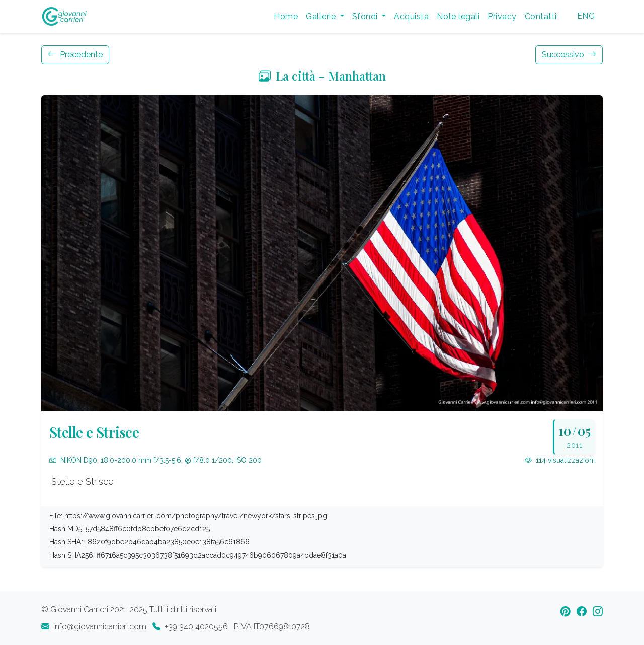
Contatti (541, 16)
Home (286, 16)
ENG (586, 16)
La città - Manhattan (322, 76)
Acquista (411, 16)
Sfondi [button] (366, 16)
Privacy (502, 16)
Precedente (75, 55)
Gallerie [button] (322, 16)
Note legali (458, 16)
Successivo (569, 55)
